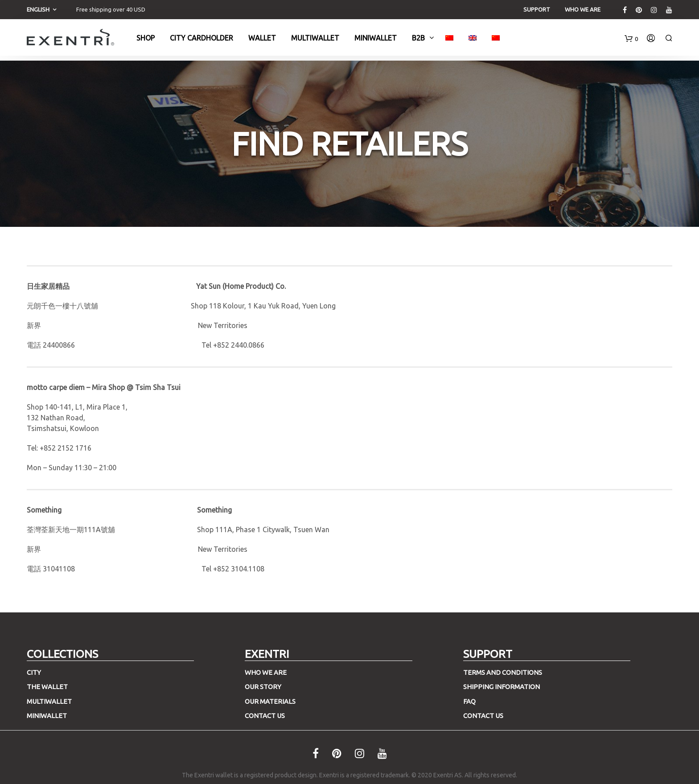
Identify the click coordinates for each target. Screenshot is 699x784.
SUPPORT (537, 9)
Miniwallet (376, 41)
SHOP (146, 41)
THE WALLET (47, 687)
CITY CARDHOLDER (201, 41)
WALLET (262, 41)
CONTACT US (265, 716)
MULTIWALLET (315, 41)
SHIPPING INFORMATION (502, 687)
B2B (418, 41)
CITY (34, 672)
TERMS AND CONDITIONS (503, 672)
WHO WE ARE (583, 9)
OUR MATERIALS (270, 701)
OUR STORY (263, 687)
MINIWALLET (47, 716)
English (38, 9)
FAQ (469, 701)
